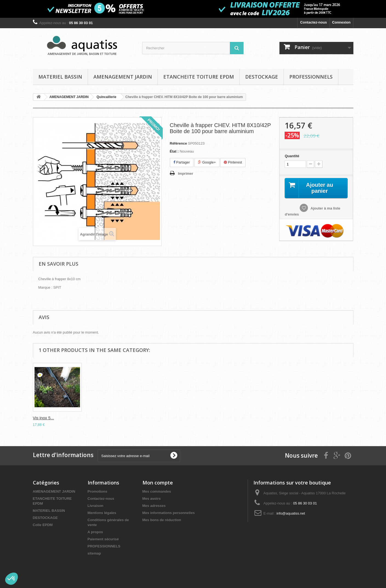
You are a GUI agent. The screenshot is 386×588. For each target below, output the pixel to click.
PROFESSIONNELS (311, 77)
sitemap (94, 553)
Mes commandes (157, 491)
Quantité (292, 156)
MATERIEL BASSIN (60, 77)
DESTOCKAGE (262, 77)
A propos (95, 532)
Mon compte (158, 483)
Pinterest (233, 162)
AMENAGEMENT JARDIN (123, 77)
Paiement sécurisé (103, 539)
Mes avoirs (152, 499)
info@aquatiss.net (291, 513)
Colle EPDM (43, 525)
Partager (182, 162)
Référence (178, 143)
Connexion (341, 22)
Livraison (96, 506)
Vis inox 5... (43, 418)
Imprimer (186, 173)
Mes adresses (154, 506)
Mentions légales (102, 513)
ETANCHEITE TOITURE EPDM (199, 77)
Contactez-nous (314, 22)
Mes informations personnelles (169, 513)
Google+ (207, 162)
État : (174, 151)
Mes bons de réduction (162, 520)
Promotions (98, 491)
